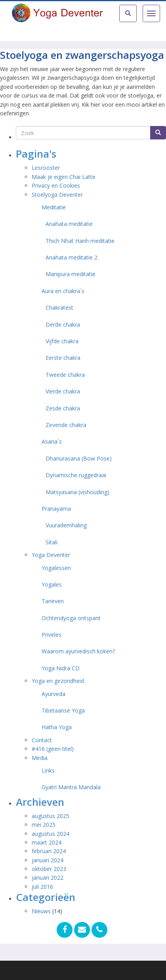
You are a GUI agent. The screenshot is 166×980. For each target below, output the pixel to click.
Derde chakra (63, 324)
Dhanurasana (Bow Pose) (79, 458)
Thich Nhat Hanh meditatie (80, 241)
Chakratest (59, 308)
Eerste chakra (63, 358)
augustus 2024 (51, 834)
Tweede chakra (65, 375)
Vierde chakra (63, 391)
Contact (42, 740)
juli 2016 (42, 887)
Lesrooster (46, 168)
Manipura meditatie (71, 274)
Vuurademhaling (66, 525)
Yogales (52, 584)
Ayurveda (53, 694)
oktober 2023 (49, 869)
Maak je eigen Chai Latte (64, 177)
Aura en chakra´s (63, 291)
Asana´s (52, 441)
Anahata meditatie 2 (72, 257)
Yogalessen (56, 568)
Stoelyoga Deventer (57, 195)
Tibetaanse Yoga (63, 710)
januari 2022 (48, 877)
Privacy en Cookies (56, 185)
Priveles (52, 635)
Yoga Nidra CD (61, 668)
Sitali (52, 542)
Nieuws (41, 911)
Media (40, 758)
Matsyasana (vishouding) (77, 492)
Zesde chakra (63, 408)
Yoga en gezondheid (58, 681)
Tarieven (53, 601)
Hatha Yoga (57, 727)
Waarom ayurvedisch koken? (78, 651)
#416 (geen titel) (53, 749)
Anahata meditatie (69, 224)
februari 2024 (49, 851)
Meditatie (54, 207)
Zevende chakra (66, 425)
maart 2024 (47, 842)
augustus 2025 (51, 816)
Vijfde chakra (62, 341)
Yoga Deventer (51, 555)
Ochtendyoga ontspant (71, 618)
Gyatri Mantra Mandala (71, 787)
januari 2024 (48, 860)
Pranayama (56, 509)
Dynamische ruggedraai (76, 475)
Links (48, 770)
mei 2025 (44, 825)
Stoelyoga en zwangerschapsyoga (82, 55)
